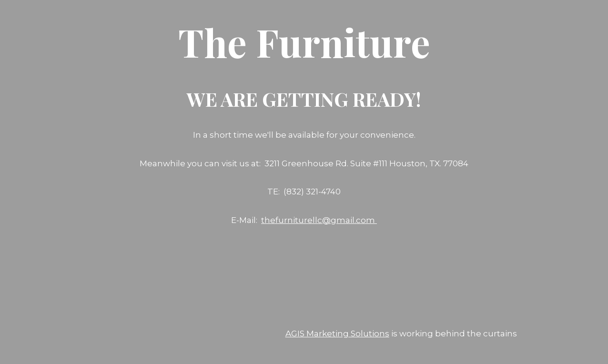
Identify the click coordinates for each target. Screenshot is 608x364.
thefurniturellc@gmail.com (319, 220)
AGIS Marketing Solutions (337, 334)
